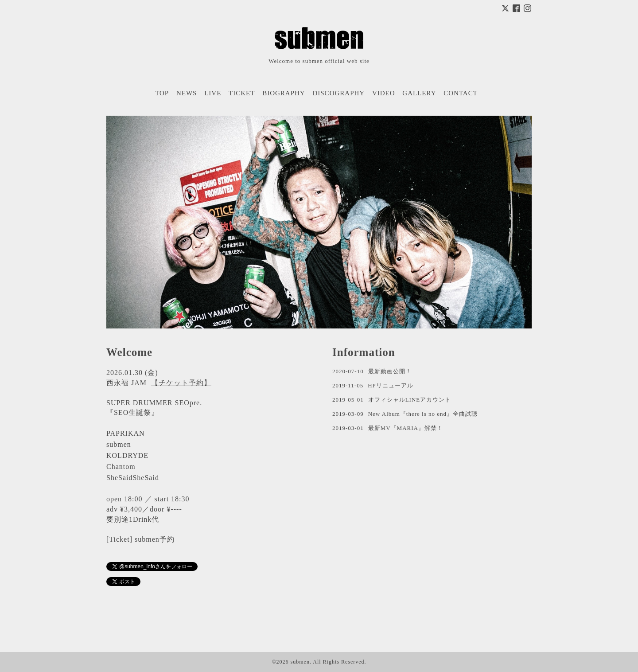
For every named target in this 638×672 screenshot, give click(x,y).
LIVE (213, 93)
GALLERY (419, 93)
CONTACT (461, 93)
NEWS (187, 93)
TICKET (242, 93)
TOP (162, 93)
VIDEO (384, 93)
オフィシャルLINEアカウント (410, 400)
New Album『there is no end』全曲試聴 (423, 414)
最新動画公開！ (390, 371)
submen (300, 662)
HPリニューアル (391, 385)
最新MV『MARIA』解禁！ (406, 428)
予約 (167, 539)
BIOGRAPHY (284, 93)
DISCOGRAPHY (338, 93)
